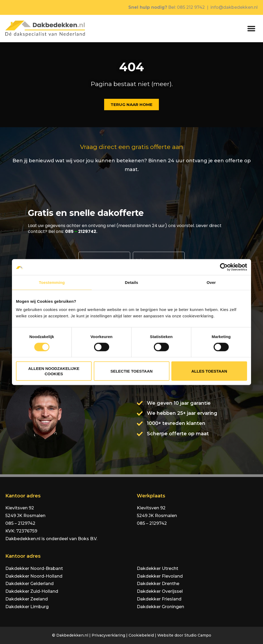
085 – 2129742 (20, 523)
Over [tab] (211, 282)
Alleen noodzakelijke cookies (54, 371)
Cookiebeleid (141, 635)
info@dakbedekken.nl (234, 7)
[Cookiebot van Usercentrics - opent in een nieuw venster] (224, 267)
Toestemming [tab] (52, 282)
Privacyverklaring (108, 635)
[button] (251, 28)
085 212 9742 (191, 7)
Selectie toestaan (132, 371)
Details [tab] (131, 282)
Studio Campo (198, 635)
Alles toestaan (209, 371)
